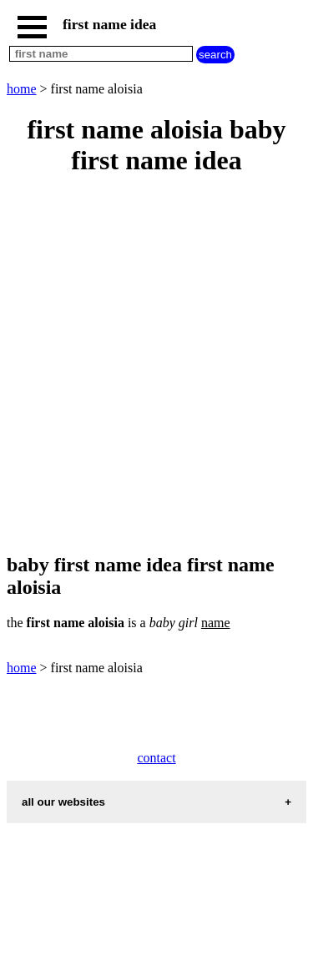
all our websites (63, 802)
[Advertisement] (156, 366)
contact (156, 758)
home (22, 89)
